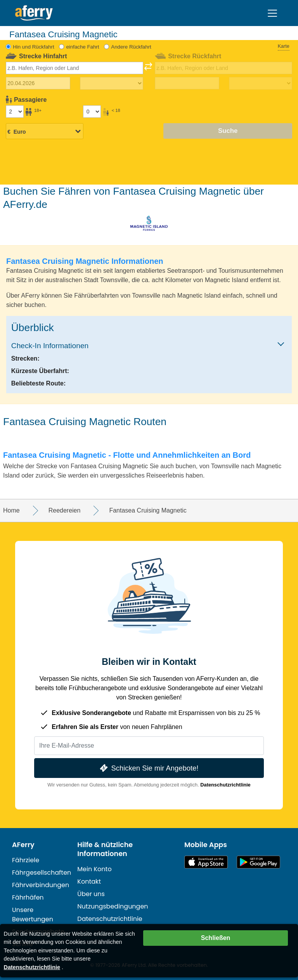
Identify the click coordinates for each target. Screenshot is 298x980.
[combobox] (75, 68)
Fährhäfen (28, 897)
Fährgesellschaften (42, 873)
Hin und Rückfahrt (33, 47)
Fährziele (26, 860)
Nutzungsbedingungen (113, 906)
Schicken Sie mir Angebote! (148, 768)
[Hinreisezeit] (112, 84)
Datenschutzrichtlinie (225, 785)
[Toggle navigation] (272, 13)
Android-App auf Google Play (258, 862)
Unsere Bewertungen (33, 915)
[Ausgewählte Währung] (45, 132)
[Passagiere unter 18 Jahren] (92, 112)
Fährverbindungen (41, 885)
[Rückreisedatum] (187, 83)
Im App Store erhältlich (206, 862)
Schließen (216, 938)
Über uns (91, 894)
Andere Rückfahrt (131, 47)
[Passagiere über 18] (15, 112)
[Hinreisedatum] (38, 83)
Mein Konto (94, 869)
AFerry (23, 845)
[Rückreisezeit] (261, 84)
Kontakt (89, 881)
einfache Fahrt (82, 47)
